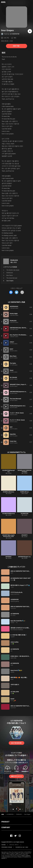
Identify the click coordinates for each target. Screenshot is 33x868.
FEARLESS (14, 260)
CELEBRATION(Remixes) (8, 514)
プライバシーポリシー (14, 845)
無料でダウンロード (16, 776)
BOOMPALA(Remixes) (9, 492)
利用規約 (4, 845)
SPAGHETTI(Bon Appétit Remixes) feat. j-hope (8, 536)
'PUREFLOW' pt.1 (25, 492)
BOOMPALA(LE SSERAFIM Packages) (24, 471)
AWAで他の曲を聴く (16, 743)
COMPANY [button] (6, 827)
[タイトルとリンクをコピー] (22, 292)
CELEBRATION (24, 514)
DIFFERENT (8, 557)
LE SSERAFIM (15, 34)
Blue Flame (10, 275)
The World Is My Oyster (13, 270)
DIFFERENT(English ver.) (25, 557)
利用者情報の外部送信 (7, 847)
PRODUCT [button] (5, 822)
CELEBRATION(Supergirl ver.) (9, 471)
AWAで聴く (16, 46)
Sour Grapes (27, 814)
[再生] (30, 31)
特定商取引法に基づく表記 (22, 847)
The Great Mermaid (12, 278)
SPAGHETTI (24, 535)
